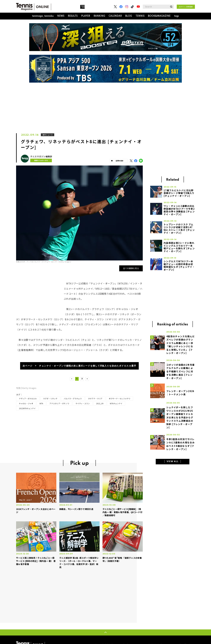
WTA (41, 405)
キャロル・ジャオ (26, 405)
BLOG (129, 16)
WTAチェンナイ (116, 405)
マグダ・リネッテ (50, 400)
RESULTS (73, 16)
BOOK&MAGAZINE (159, 16)
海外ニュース (48, 135)
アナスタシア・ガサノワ (59, 405)
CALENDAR (115, 16)
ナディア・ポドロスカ (28, 400)
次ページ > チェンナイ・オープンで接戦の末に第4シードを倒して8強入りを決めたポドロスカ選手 (79, 366)
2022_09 (100, 405)
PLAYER (86, 16)
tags (177, 16)
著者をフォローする (40, 160)
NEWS (61, 16)
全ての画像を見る (131, 268)
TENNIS (140, 16)
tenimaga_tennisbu (43, 16)
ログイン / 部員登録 (186, 7)
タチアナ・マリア (95, 400)
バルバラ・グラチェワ (73, 400)
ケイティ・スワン (83, 405)
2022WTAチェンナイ (27, 410)
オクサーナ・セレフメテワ (120, 400)
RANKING (99, 16)
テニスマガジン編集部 (41, 156)
